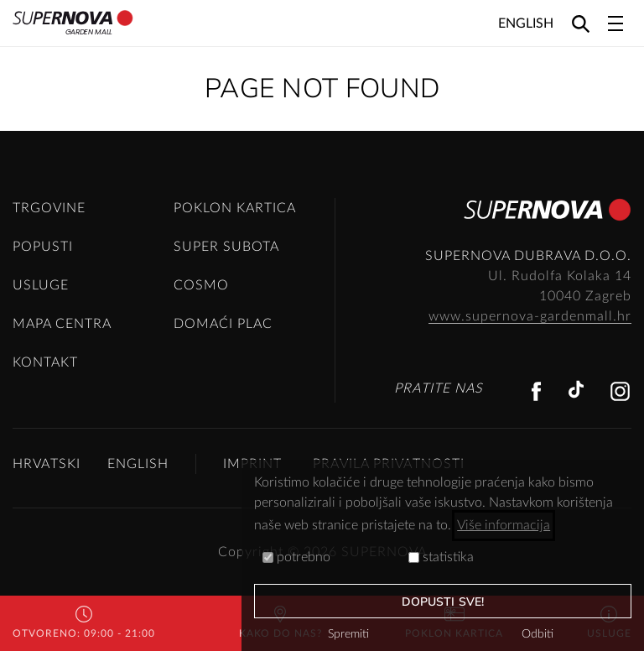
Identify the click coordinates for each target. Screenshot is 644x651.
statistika (441, 557)
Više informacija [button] (504, 525)
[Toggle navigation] (615, 23)
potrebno (296, 557)
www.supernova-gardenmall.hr (530, 316)
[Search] (581, 23)
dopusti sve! (443, 602)
